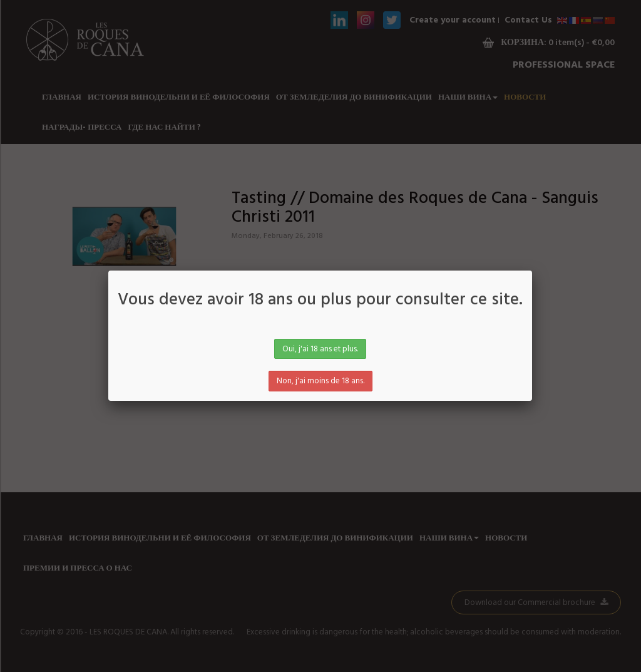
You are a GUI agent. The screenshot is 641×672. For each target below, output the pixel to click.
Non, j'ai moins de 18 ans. (320, 381)
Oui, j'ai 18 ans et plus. (320, 349)
